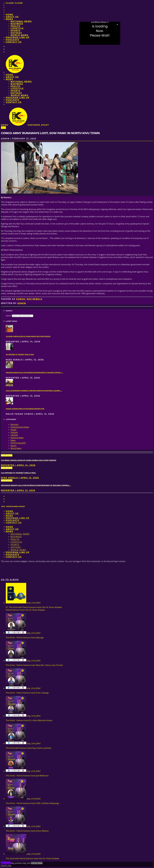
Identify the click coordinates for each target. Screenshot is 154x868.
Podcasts (12, 40)
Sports (15, 31)
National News (21, 21)
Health (16, 26)
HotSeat (16, 33)
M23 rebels (34, 299)
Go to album (10, 580)
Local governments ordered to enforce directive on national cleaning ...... (34, 391)
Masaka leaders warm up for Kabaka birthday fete (25, 409)
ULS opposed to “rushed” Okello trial (20, 355)
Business (17, 24)
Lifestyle (17, 28)
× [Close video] (117, 24)
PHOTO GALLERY (18, 443)
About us (12, 17)
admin (22, 303)
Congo (21, 299)
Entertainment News (20, 427)
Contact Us (14, 42)
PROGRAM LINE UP (18, 37)
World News (19, 35)
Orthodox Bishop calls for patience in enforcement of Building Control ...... (34, 373)
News (10, 19)
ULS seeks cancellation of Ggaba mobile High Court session (28, 336)
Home (10, 15)
